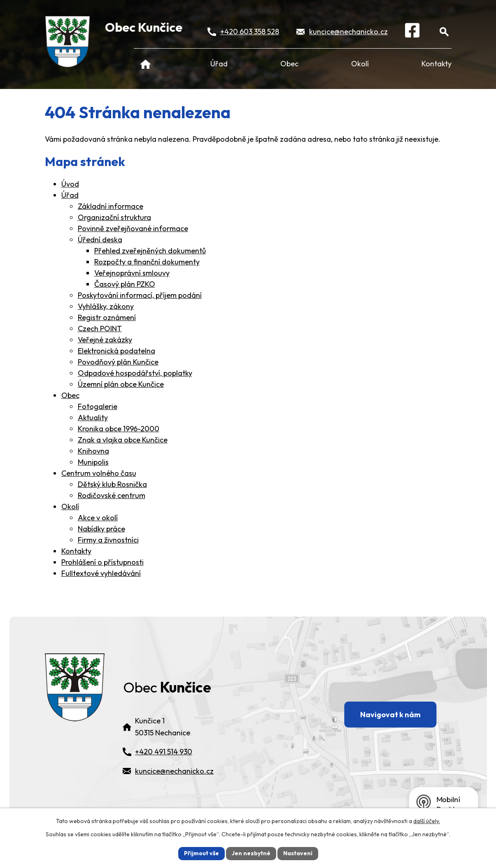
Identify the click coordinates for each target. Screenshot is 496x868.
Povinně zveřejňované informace (133, 228)
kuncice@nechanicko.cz (348, 32)
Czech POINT (100, 329)
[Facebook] (412, 32)
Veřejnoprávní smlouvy (132, 273)
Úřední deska (100, 240)
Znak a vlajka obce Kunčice (123, 440)
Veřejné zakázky (105, 340)
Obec (289, 64)
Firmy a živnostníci (108, 540)
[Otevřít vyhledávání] (444, 32)
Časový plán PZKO (125, 284)
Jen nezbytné (251, 853)
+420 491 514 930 (164, 752)
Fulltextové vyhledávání (101, 573)
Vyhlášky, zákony (106, 306)
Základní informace (111, 206)
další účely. (427, 821)
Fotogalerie (98, 406)
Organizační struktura (114, 217)
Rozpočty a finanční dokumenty (147, 262)
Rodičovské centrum (112, 495)
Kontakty (437, 64)
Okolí (360, 64)
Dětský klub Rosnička (112, 484)
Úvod (146, 64)
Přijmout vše (201, 853)
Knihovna (93, 451)
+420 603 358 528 (250, 32)
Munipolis (93, 462)
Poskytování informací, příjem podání (140, 295)
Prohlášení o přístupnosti (102, 562)
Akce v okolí (98, 518)
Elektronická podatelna (116, 351)
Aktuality (93, 418)
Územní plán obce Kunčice (121, 384)
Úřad (219, 64)
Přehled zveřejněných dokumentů (150, 251)
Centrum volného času (99, 473)
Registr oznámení (107, 317)
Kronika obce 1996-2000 (119, 429)
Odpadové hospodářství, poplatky (135, 373)
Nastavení (298, 853)
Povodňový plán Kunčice (118, 362)
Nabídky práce (101, 529)
